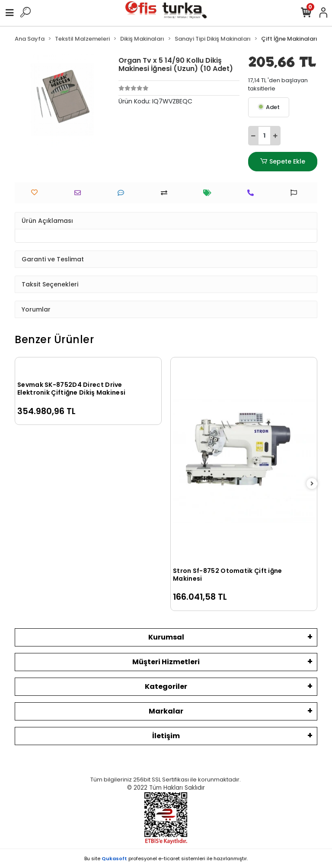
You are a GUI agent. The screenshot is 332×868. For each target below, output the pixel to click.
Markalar (166, 711)
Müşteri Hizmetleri (166, 662)
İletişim (166, 736)
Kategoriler (166, 686)
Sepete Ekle (283, 162)
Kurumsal (166, 637)
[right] (312, 484)
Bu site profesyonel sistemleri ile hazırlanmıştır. (166, 858)
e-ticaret (169, 858)
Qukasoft (114, 858)
